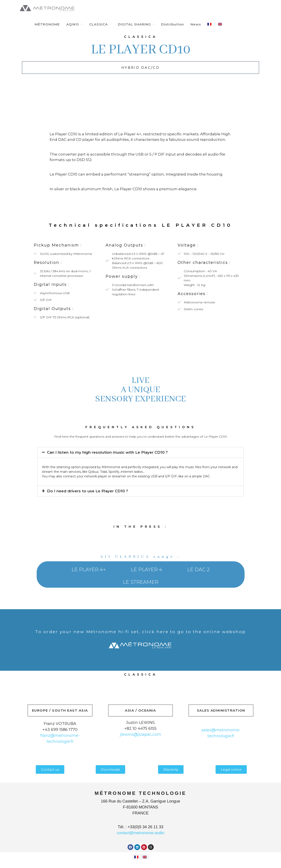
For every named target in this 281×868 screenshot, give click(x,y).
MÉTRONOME (47, 24)
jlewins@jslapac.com (140, 734)
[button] (140, 452)
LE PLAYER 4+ (89, 570)
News (196, 24)
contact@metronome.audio (140, 833)
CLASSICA (98, 24)
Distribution (173, 24)
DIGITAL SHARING (134, 24)
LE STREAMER (141, 582)
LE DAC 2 (198, 570)
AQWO (73, 24)
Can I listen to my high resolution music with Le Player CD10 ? (107, 452)
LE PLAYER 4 (147, 570)
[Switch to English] (145, 857)
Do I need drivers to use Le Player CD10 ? (87, 491)
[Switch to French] (136, 857)
